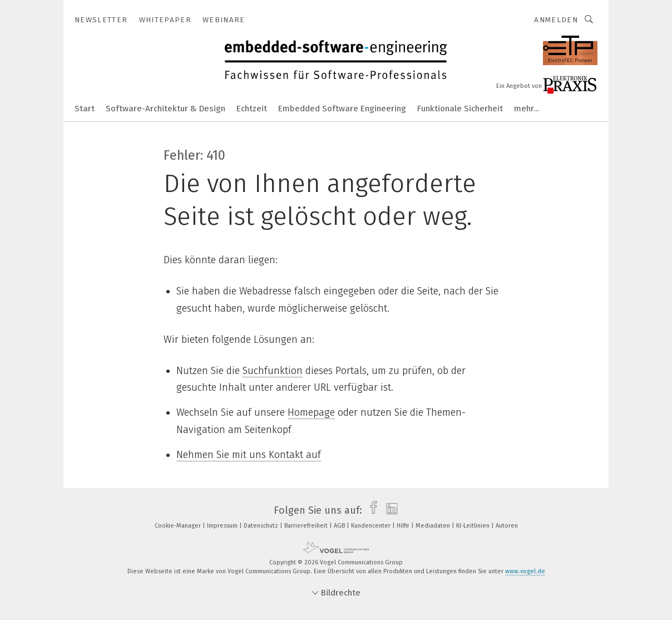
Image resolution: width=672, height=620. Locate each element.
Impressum (223, 526)
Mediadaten (434, 526)
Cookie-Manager (179, 526)
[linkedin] (389, 510)
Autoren (507, 526)
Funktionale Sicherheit (460, 109)
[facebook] (371, 510)
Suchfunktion (273, 371)
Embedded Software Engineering (342, 109)
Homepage (311, 412)
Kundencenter (372, 526)
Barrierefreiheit (307, 526)
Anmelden (556, 20)
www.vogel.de (525, 571)
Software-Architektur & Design (165, 109)
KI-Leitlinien (474, 526)
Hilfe (404, 526)
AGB (340, 526)
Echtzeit (252, 109)
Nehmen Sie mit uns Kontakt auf (249, 455)
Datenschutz (262, 526)
